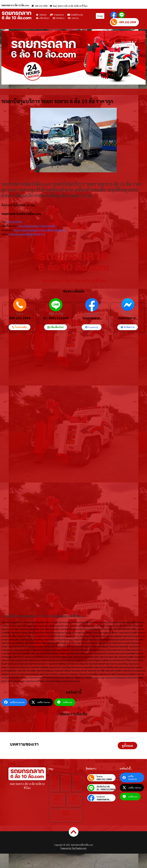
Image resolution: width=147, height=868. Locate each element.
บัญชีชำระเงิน (77, 786)
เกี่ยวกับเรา (57, 803)
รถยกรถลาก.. (92, 318)
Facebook (101, 797)
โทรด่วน (20, 314)
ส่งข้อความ (128, 314)
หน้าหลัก (54, 785)
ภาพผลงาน (66, 785)
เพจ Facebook (92, 314)
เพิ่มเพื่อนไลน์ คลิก (56, 314)
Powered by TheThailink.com (74, 848)
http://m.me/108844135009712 (27, 234)
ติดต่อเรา (74, 803)
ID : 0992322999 (56, 318)
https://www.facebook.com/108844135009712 (40, 230)
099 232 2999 (128, 22)
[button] (127, 746)
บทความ (66, 818)
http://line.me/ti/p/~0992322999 (37, 226)
